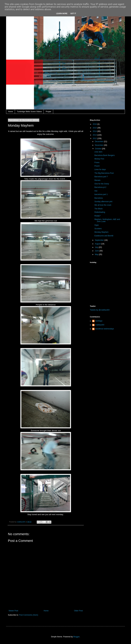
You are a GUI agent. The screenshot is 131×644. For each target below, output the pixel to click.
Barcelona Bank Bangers (105, 155)
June (97, 251)
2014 (95, 131)
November (99, 145)
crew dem (98, 152)
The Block (98, 209)
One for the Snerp (102, 184)
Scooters (98, 229)
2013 (95, 135)
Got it (73, 14)
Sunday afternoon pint (103, 202)
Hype (97, 225)
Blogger (76, 637)
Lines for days (100, 169)
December (99, 142)
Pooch (97, 166)
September (100, 240)
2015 (95, 128)
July (97, 247)
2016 (95, 124)
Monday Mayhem (101, 232)
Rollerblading (100, 212)
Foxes (97, 162)
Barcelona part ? (101, 177)
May (97, 254)
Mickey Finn (99, 159)
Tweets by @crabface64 (100, 310)
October (98, 149)
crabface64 (100, 325)
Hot (96, 191)
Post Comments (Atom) (29, 615)
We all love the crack (103, 205)
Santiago (99, 321)
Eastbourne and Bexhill (104, 236)
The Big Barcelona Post (104, 173)
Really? (97, 216)
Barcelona (99, 198)
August (98, 244)
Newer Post (13, 611)
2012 (95, 138)
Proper (48, 112)
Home (11, 112)
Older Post (78, 611)
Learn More (62, 14)
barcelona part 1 (101, 194)
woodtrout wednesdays (105, 329)
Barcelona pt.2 (100, 187)
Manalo (97, 180)
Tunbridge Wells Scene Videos (29, 112)
